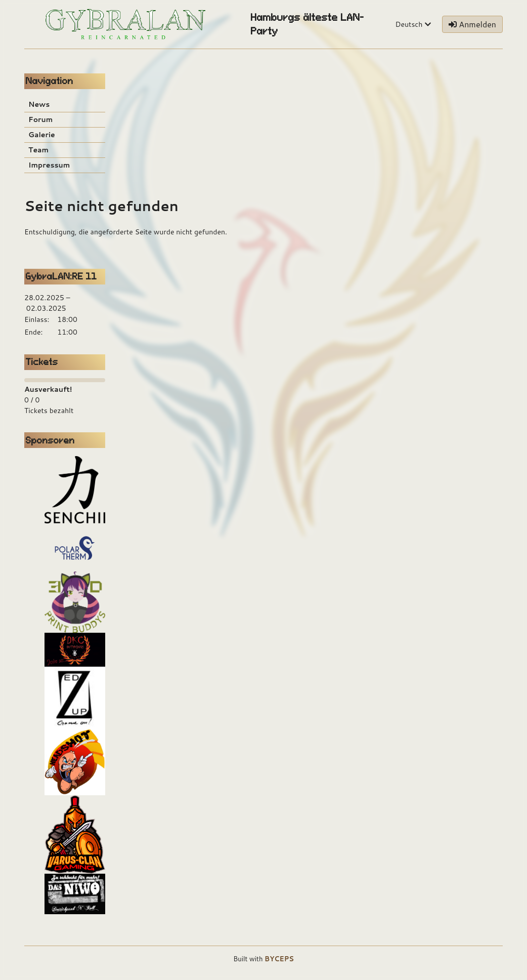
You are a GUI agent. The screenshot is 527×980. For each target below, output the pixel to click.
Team (38, 150)
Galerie (42, 135)
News (39, 104)
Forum (40, 119)
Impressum (49, 165)
